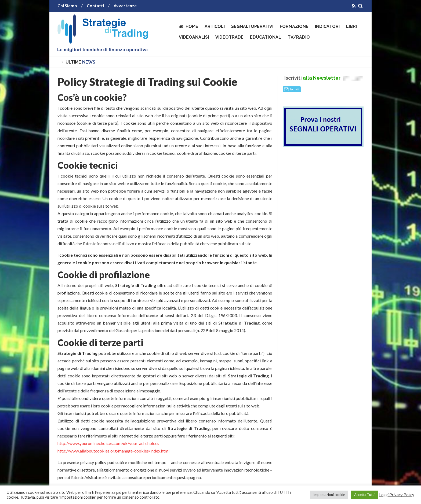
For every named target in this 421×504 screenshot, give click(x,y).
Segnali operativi (252, 26)
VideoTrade (229, 37)
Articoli (215, 26)
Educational (266, 37)
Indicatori (327, 26)
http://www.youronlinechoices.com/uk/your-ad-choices (108, 443)
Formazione (294, 26)
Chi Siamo (67, 5)
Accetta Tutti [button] (364, 495)
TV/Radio (299, 37)
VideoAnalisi (194, 37)
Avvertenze (125, 5)
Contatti (95, 5)
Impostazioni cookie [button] (329, 495)
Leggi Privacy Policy (397, 495)
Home (192, 26)
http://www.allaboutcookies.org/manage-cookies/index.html (113, 451)
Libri (351, 26)
